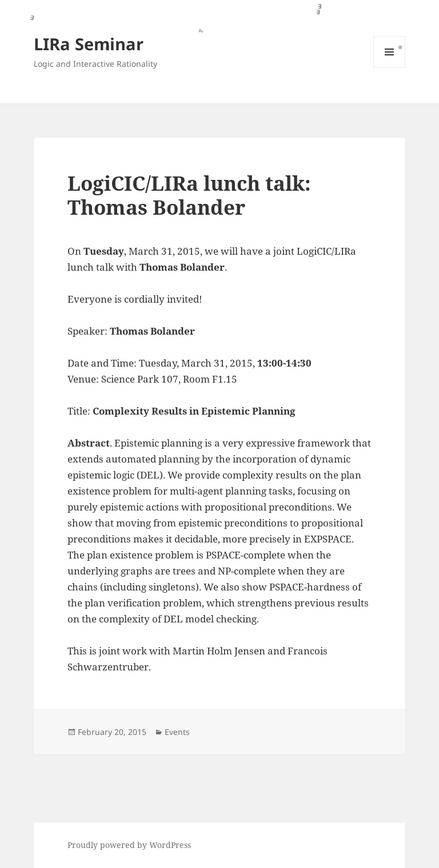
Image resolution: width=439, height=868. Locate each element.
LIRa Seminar (89, 44)
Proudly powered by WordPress (129, 845)
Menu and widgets (390, 68)
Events (177, 732)
